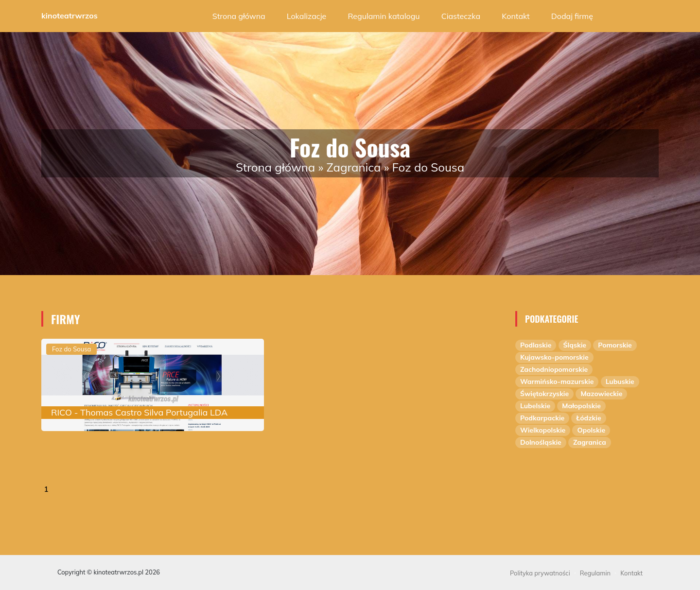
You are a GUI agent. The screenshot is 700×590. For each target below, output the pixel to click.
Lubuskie (620, 382)
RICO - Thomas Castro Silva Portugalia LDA (139, 412)
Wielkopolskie (543, 430)
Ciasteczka (461, 16)
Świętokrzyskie (544, 394)
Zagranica (353, 167)
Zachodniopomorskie (554, 369)
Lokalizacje (306, 16)
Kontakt (516, 16)
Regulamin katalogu (384, 16)
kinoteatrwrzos (70, 16)
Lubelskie (535, 406)
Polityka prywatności (540, 573)
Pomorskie (615, 345)
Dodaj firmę (572, 16)
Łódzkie (588, 418)
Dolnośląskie (541, 442)
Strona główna (239, 16)
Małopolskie (581, 406)
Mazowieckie (601, 394)
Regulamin (595, 573)
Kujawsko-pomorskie (554, 357)
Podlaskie (536, 345)
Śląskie (575, 345)
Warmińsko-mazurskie (557, 382)
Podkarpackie (542, 418)
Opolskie (591, 430)
